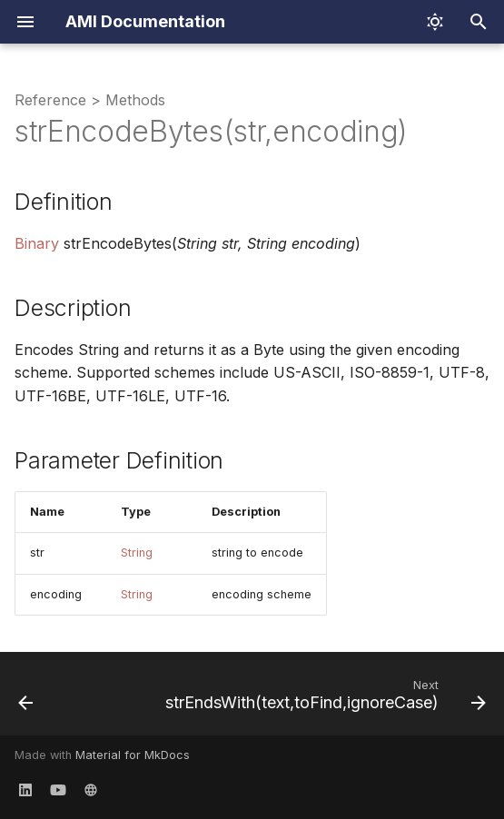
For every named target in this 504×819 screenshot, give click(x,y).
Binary (37, 243)
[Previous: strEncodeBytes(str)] (26, 699)
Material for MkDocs (133, 755)
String (137, 553)
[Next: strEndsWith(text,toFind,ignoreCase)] (323, 699)
